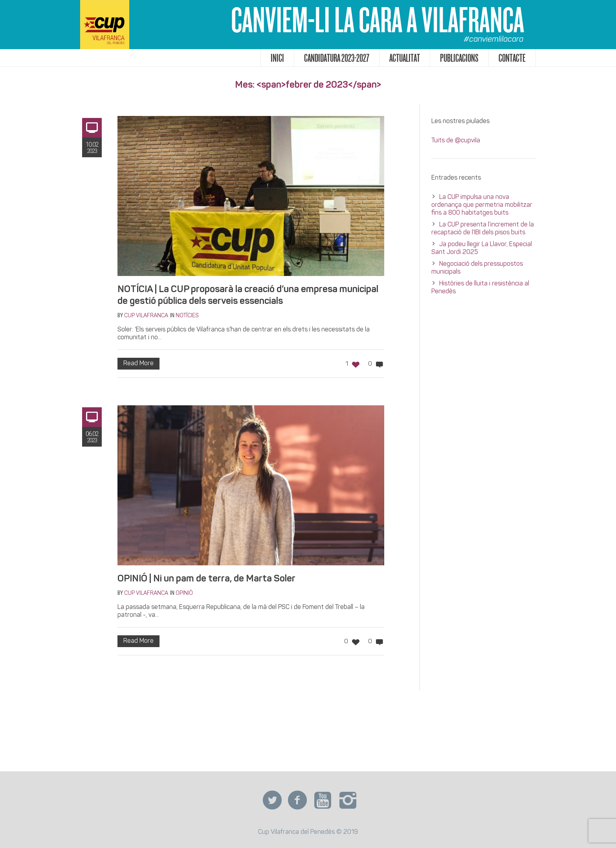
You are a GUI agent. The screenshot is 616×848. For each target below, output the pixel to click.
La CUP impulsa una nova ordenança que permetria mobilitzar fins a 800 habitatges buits (482, 205)
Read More (138, 364)
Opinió (184, 593)
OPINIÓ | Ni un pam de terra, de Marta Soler (206, 579)
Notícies (187, 316)
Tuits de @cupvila (456, 141)
